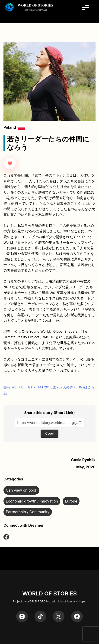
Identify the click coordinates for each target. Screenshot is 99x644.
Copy (49, 434)
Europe (71, 501)
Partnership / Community (28, 512)
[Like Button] (10, 164)
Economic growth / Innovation (32, 501)
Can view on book (21, 490)
